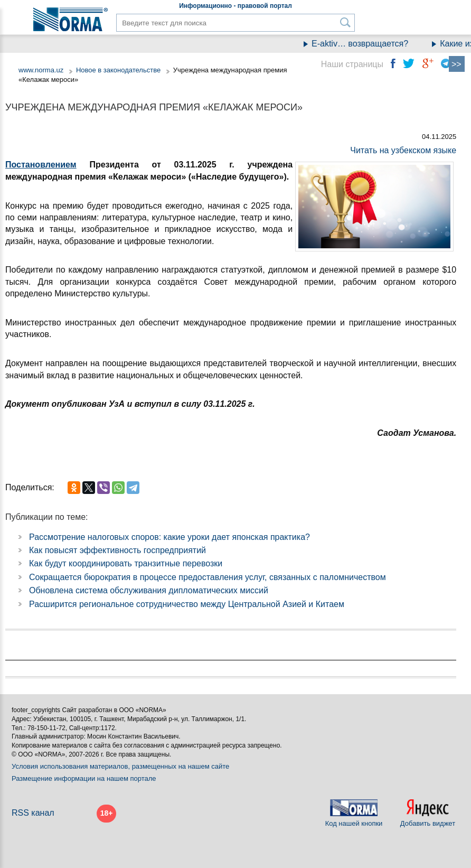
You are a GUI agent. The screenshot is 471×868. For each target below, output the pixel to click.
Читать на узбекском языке (403, 150)
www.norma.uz (41, 70)
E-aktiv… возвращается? (366, 44)
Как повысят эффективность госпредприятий (117, 550)
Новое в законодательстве (118, 70)
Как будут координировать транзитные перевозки (126, 563)
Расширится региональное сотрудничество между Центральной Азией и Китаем (187, 604)
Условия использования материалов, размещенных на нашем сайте (120, 766)
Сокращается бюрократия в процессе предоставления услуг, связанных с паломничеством (208, 577)
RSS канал (33, 813)
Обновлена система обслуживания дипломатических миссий (149, 590)
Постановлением (41, 165)
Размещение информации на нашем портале (84, 778)
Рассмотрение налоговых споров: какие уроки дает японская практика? (169, 537)
